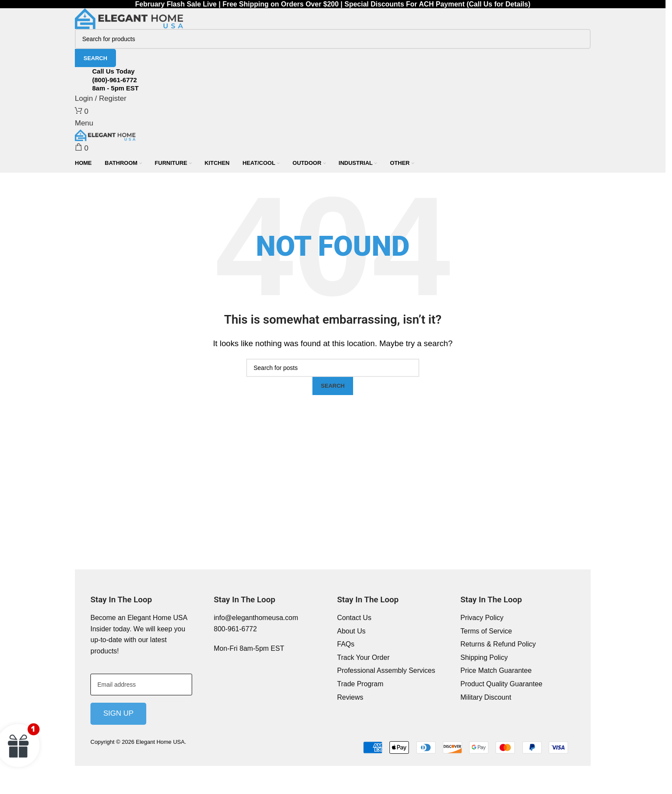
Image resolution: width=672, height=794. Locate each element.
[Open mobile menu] (84, 123)
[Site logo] (129, 18)
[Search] (333, 39)
